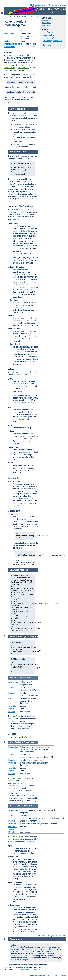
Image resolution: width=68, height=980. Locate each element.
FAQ (49, 5)
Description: (10, 33)
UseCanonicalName (22, 737)
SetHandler (23, 68)
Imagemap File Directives (20, 206)
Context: (12, 698)
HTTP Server (17, 16)
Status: (8, 41)
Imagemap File (48, 35)
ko (37, 29)
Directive (26, 678)
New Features (48, 32)
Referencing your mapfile (52, 41)
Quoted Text (14, 511)
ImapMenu (46, 25)
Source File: (10, 47)
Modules (33, 5)
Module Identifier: (12, 44)
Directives (42, 5)
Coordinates (14, 478)
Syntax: (12, 688)
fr (33, 29)
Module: (12, 712)
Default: (12, 693)
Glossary (55, 5)
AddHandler (9, 68)
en (29, 29)
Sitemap (63, 5)
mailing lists (25, 960)
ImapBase (46, 20)
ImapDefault (46, 23)
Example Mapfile (49, 38)
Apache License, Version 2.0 (30, 970)
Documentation (29, 16)
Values (11, 369)
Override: (12, 706)
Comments (47, 45)
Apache (7, 16)
